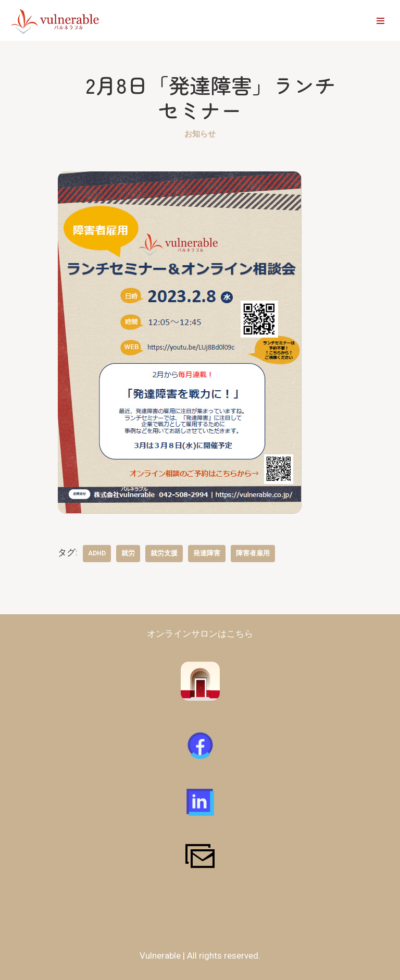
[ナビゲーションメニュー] (380, 21)
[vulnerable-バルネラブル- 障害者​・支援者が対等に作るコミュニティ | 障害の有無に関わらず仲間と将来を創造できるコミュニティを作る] (56, 21)
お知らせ (200, 134)
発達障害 (207, 553)
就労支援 (164, 553)
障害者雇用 (253, 553)
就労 (128, 553)
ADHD (97, 553)
